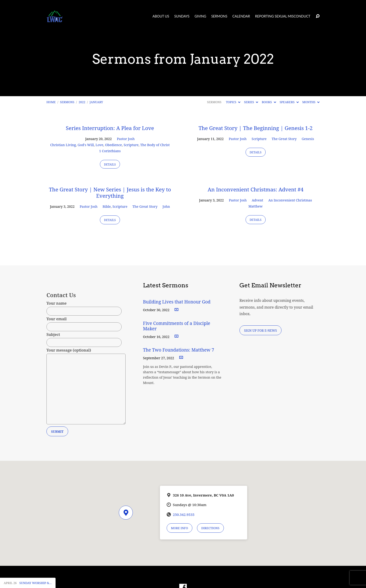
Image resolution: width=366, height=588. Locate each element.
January (96, 102)
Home (51, 102)
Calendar (241, 16)
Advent (258, 200)
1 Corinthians (110, 151)
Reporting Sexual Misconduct (283, 16)
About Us (161, 16)
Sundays (182, 16)
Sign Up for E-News (260, 330)
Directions (210, 528)
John (166, 206)
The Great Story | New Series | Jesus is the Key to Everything (110, 193)
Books (269, 102)
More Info (179, 528)
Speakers (289, 102)
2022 (82, 102)
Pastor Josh (126, 139)
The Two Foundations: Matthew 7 (179, 350)
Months (311, 102)
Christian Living (63, 145)
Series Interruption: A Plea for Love (110, 128)
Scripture (131, 145)
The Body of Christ (155, 145)
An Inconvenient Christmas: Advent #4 (255, 189)
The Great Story (284, 139)
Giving (200, 16)
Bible (107, 206)
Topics (233, 102)
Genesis (308, 139)
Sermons (219, 16)
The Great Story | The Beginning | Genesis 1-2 (255, 128)
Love (99, 145)
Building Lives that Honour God (177, 302)
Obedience (113, 145)
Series (251, 102)
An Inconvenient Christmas (290, 200)
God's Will (86, 145)
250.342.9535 (184, 514)
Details (110, 164)
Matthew (255, 206)
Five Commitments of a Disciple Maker (176, 326)
